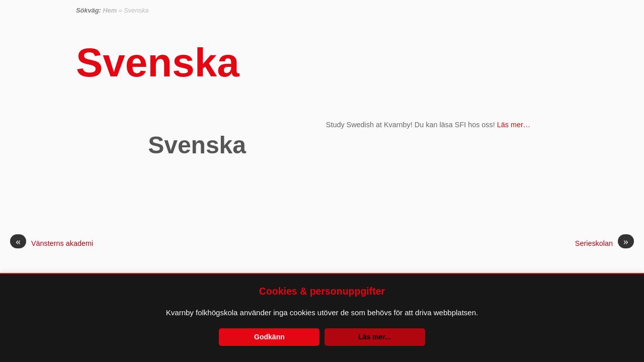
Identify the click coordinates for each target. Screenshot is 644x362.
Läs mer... (375, 337)
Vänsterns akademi (52, 243)
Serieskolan (605, 243)
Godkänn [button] (269, 337)
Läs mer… (514, 125)
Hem (110, 10)
